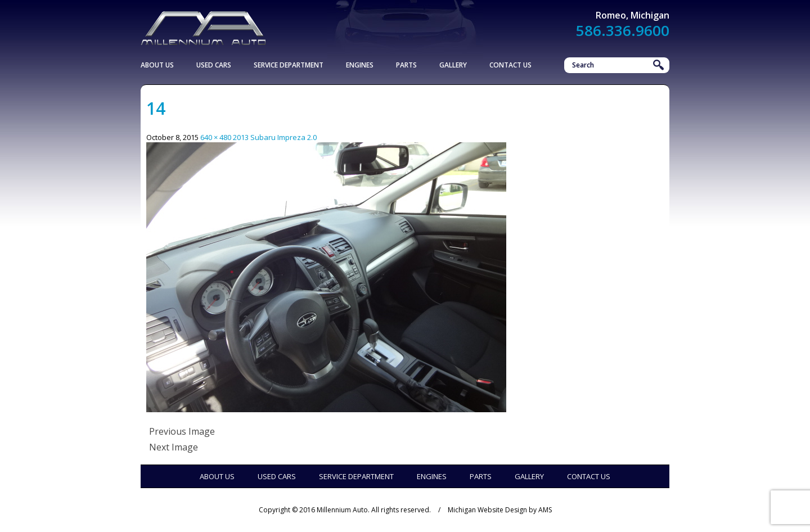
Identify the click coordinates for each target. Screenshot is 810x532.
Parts (406, 65)
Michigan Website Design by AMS (500, 510)
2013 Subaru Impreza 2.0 (275, 137)
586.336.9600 (623, 30)
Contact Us (510, 65)
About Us (157, 65)
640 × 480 (216, 137)
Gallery (453, 65)
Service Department (289, 65)
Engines (360, 65)
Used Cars (214, 65)
